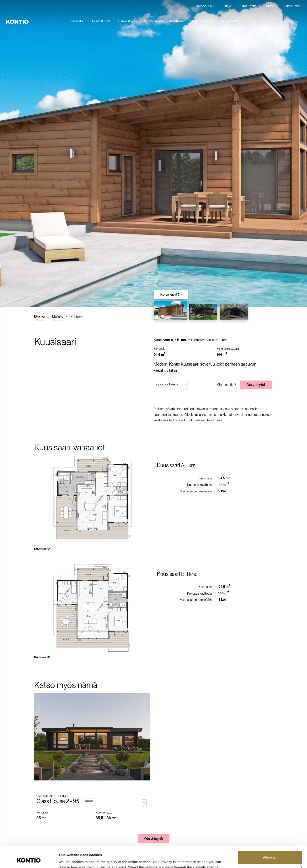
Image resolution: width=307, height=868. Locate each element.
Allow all (270, 837)
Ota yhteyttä (256, 385)
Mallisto (58, 316)
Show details (69, 859)
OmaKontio (249, 6)
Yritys (227, 6)
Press (270, 6)
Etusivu (39, 316)
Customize (270, 852)
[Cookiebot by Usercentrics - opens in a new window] (29, 859)
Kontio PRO (205, 6)
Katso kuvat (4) (171, 295)
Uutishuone (292, 6)
